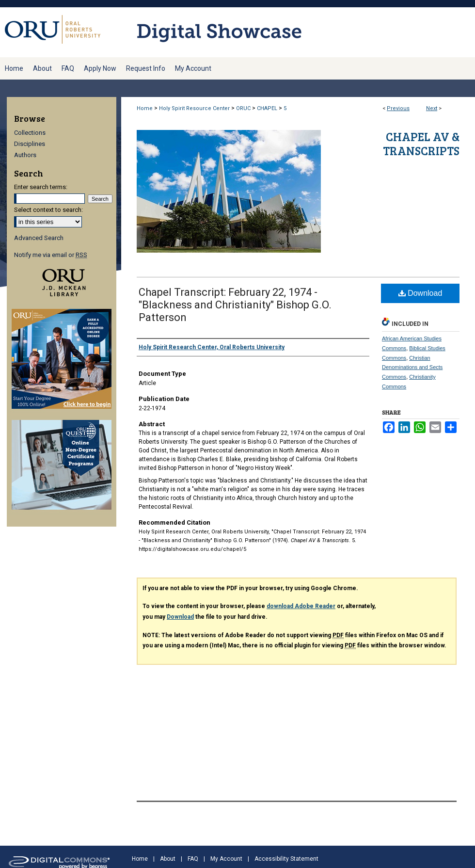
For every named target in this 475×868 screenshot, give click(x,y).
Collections (30, 133)
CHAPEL (267, 108)
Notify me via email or (51, 255)
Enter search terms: (41, 187)
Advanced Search (39, 238)
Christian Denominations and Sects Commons (412, 368)
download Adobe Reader (301, 606)
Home (145, 108)
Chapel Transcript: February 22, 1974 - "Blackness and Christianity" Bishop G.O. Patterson (235, 305)
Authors (25, 155)
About (168, 859)
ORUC (243, 108)
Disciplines (30, 144)
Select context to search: (48, 210)
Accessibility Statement (286, 859)
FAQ (193, 859)
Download (420, 293)
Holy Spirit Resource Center (194, 108)
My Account (226, 859)
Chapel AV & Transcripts (421, 144)
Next (432, 108)
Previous (398, 108)
